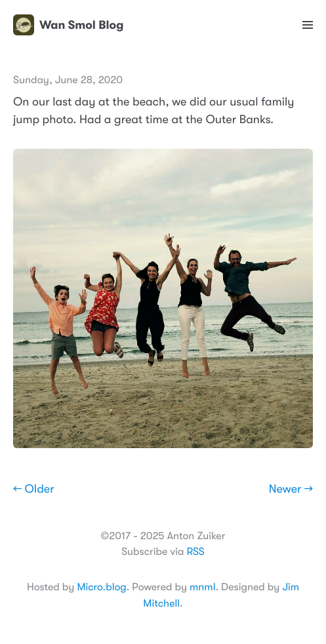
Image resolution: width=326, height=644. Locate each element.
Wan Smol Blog (68, 25)
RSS (195, 552)
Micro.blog (101, 587)
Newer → (291, 489)
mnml (202, 587)
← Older (34, 489)
